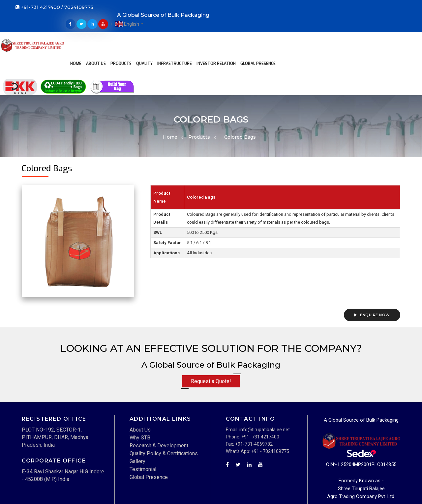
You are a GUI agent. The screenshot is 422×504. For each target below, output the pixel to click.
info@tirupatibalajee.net (265, 388)
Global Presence (176, 42)
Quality (167, 28)
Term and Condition (346, 488)
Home (99, 28)
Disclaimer (308, 488)
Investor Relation (239, 28)
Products (144, 28)
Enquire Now (372, 273)
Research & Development (159, 404)
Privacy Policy (386, 488)
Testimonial (143, 427)
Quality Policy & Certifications (164, 412)
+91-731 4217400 (40, 8)
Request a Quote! (211, 340)
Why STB (140, 396)
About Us (119, 28)
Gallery (137, 420)
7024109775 (79, 8)
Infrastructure (198, 28)
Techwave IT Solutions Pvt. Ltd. (80, 495)
